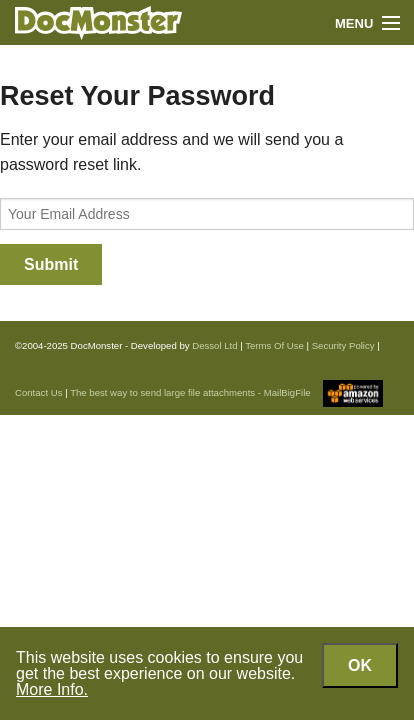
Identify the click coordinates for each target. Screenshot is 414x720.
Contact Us (38, 392)
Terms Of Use (274, 345)
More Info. (52, 689)
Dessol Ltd (214, 345)
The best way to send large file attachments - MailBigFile (190, 392)
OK (360, 665)
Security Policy (343, 345)
